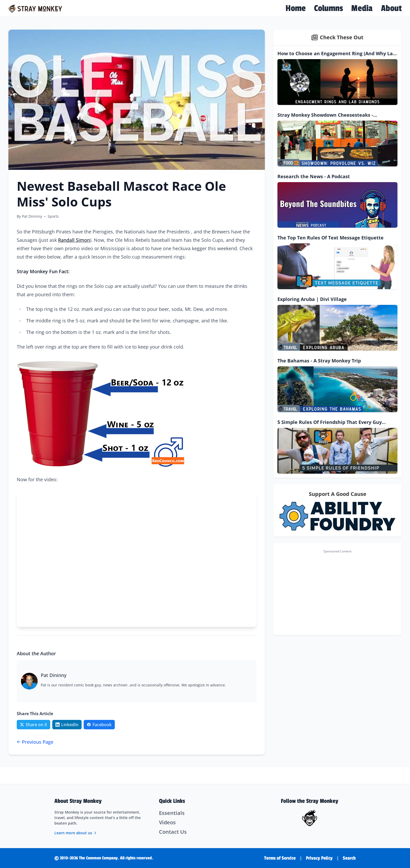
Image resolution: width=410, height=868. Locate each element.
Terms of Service (280, 858)
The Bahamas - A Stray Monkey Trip (319, 361)
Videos (167, 822)
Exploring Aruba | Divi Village (312, 299)
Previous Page (35, 742)
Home (296, 8)
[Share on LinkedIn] (67, 725)
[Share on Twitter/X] (33, 725)
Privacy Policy (319, 858)
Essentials (172, 813)
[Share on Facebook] (99, 725)
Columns (328, 8)
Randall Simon (74, 240)
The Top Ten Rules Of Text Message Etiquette (331, 238)
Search (349, 858)
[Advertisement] (337, 592)
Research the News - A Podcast (314, 176)
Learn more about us (76, 833)
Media (362, 8)
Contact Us (173, 832)
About (391, 8)
